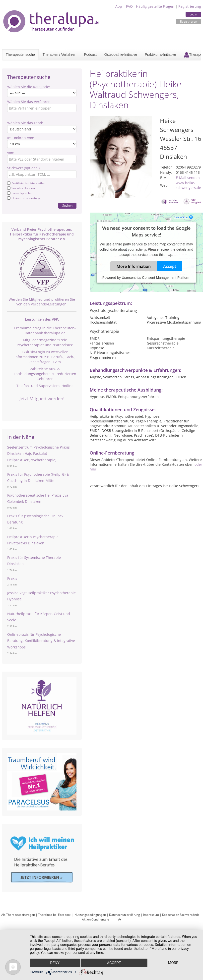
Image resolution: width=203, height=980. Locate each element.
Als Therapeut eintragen (18, 915)
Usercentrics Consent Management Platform (156, 278)
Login (193, 14)
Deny (55, 963)
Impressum (151, 915)
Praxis (12, 578)
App (119, 6)
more (173, 963)
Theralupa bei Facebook (55, 915)
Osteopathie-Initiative (121, 55)
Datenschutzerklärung (125, 915)
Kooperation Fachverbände (181, 915)
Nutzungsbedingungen (90, 915)
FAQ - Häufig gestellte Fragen (150, 6)
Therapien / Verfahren (59, 55)
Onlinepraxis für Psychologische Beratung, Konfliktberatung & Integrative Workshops (41, 641)
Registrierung (190, 6)
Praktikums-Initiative (160, 55)
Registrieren (189, 22)
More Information (134, 266)
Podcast (90, 55)
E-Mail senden (188, 178)
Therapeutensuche (20, 55)
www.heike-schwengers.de (188, 185)
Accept (170, 266)
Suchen (67, 205)
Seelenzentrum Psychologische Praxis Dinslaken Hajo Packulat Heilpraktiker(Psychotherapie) (38, 453)
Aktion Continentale (96, 919)
